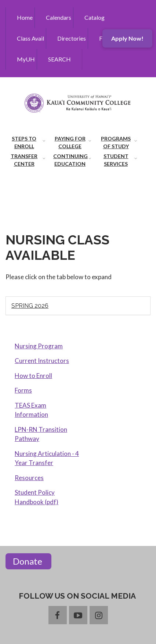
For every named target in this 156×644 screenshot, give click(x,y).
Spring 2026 (30, 306)
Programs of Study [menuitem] (116, 142)
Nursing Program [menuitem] (39, 346)
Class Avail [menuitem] (30, 38)
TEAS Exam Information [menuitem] (31, 410)
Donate (28, 561)
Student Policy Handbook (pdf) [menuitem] (37, 497)
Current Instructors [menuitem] (42, 361)
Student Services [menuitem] (116, 160)
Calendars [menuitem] (59, 17)
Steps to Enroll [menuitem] (24, 142)
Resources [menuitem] (29, 478)
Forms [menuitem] (23, 390)
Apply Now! (127, 38)
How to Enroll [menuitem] (33, 376)
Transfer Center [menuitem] (24, 160)
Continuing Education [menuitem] (70, 160)
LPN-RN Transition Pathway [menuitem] (41, 434)
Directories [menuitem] (72, 38)
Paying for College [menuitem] (70, 142)
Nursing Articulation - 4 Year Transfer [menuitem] (47, 458)
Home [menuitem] (25, 17)
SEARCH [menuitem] (59, 59)
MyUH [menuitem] (26, 59)
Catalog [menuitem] (95, 17)
